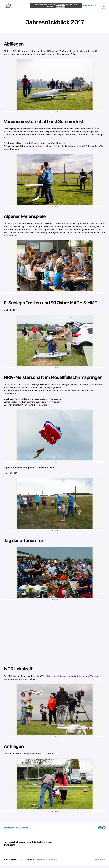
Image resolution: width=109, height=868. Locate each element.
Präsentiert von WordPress (47, 863)
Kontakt (94, 7)
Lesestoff (84, 7)
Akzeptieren (60, 6)
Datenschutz (23, 831)
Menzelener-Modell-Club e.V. (22, 863)
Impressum (9, 831)
